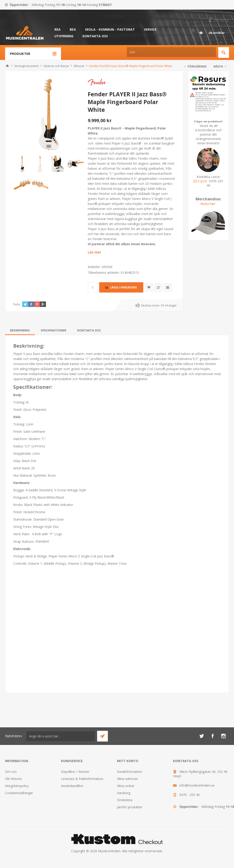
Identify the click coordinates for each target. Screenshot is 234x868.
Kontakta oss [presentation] (89, 330)
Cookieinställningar (19, 793)
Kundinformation (129, 772)
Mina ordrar (126, 786)
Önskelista (125, 800)
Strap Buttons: (24, 541)
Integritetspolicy (17, 786)
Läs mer (94, 252)
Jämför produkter (130, 807)
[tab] (20, 330)
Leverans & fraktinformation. (82, 779)
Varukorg (124, 793)
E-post (200, 181)
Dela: (17, 304)
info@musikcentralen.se (197, 785)
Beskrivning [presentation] (20, 330)
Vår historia (13, 779)
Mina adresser (128, 779)
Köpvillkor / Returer (75, 772)
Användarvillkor (72, 786)
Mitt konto (221, 20)
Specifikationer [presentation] (53, 330)
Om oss (11, 772)
